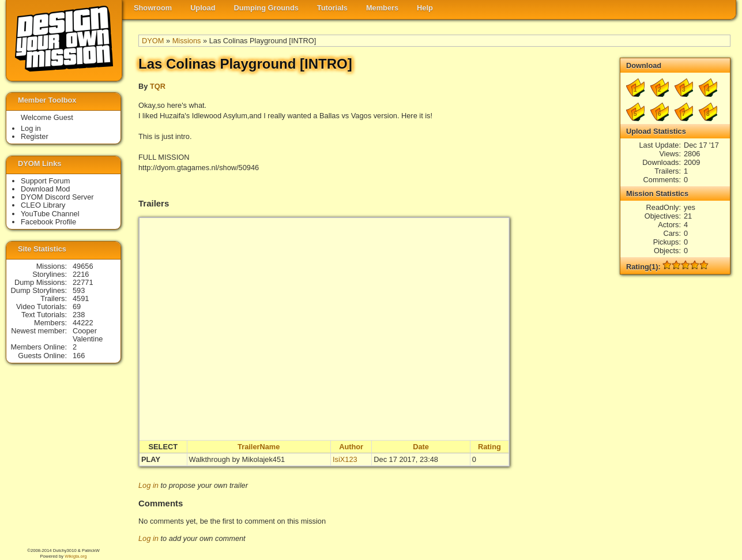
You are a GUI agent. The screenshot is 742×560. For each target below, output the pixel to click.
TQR (158, 86)
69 (77, 307)
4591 (81, 298)
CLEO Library (43, 205)
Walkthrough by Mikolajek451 (237, 459)
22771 (83, 282)
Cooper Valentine (88, 335)
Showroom (153, 8)
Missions (187, 41)
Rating (489, 447)
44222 (83, 323)
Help (425, 8)
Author (351, 447)
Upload (203, 8)
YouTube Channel (50, 214)
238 (79, 315)
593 (79, 290)
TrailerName (259, 447)
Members (382, 8)
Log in (148, 485)
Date (421, 447)
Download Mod (45, 189)
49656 (83, 266)
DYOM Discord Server (57, 197)
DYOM (153, 41)
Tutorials (332, 8)
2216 (81, 274)
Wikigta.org (76, 556)
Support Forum (45, 181)
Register (35, 136)
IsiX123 (345, 459)
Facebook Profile (48, 222)
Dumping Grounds (266, 8)
